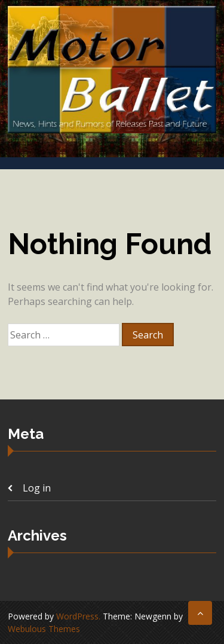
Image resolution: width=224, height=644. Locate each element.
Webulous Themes (44, 629)
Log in (37, 488)
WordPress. (78, 616)
